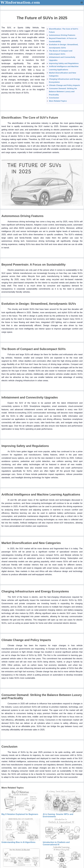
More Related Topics (58, 101)
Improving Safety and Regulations (64, 63)
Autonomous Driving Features (62, 35)
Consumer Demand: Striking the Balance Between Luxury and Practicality (63, 92)
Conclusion (54, 98)
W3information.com (20, 2)
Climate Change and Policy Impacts (64, 85)
